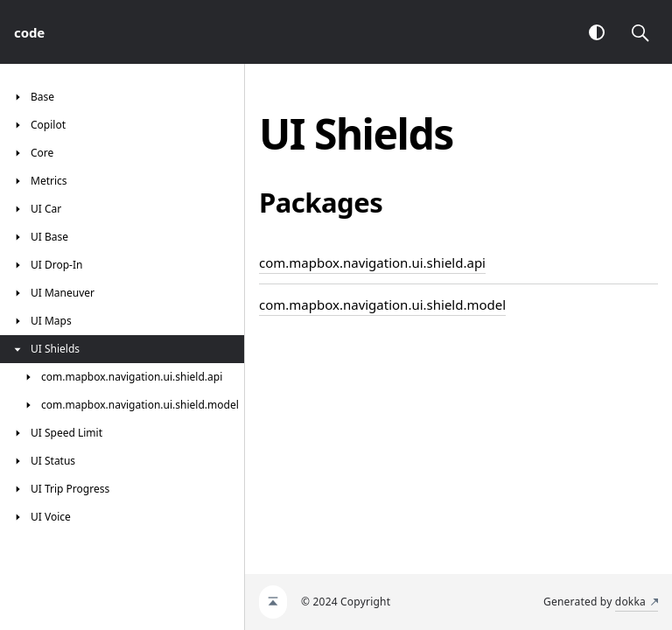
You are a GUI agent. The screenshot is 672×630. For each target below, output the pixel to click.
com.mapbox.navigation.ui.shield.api (372, 262)
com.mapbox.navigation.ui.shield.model (382, 304)
